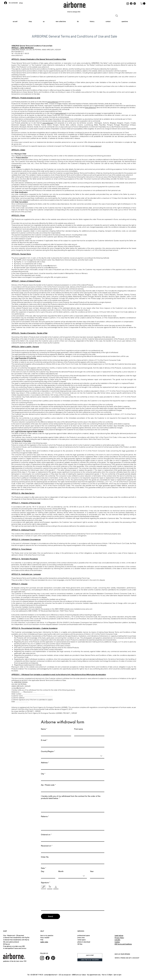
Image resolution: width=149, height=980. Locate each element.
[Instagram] (128, 4)
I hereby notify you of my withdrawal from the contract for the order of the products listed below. (71, 797)
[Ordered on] (72, 839)
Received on (47, 846)
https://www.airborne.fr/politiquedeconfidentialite (82, 516)
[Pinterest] (135, 4)
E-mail (44, 740)
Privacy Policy (119, 938)
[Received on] (72, 850)
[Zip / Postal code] (72, 789)
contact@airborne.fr (50, 266)
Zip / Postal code (48, 785)
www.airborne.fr (43, 67)
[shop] (22, 3)
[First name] (88, 733)
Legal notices (119, 936)
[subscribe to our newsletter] (90, 960)
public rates (44, 942)
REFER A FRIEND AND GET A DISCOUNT (127, 958)
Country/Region (48, 751)
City (43, 774)
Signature (45, 883)
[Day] (47, 876)
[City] (72, 778)
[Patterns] (73, 824)
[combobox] (73, 756)
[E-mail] (72, 745)
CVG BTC (117, 940)
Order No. (45, 857)
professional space (84, 936)
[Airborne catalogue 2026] (74, 12)
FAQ (42, 940)
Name (44, 729)
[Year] (96, 876)
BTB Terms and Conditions (123, 944)
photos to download (84, 942)
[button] (143, 3)
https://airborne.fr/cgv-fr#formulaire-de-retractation (89, 675)
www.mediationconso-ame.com (81, 609)
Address (45, 763)
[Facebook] (131, 4)
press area (81, 938)
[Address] (72, 767)
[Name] (55, 733)
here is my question (47, 936)
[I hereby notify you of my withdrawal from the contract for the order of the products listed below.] (73, 806)
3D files (80, 944)
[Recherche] (117, 16)
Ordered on (46, 835)
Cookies (117, 942)
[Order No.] (72, 861)
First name (79, 729)
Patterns (45, 816)
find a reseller (45, 938)
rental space (81, 940)
